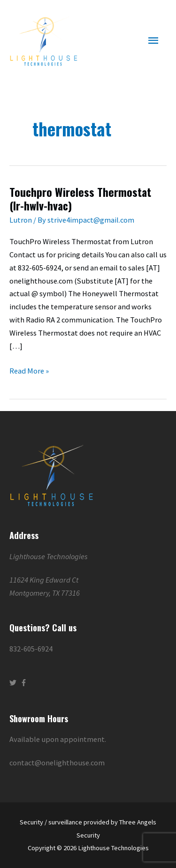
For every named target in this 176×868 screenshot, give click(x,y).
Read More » (29, 370)
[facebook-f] (25, 683)
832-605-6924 (31, 649)
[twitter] (14, 683)
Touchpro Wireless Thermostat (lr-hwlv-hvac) (80, 199)
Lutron (21, 220)
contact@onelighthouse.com (57, 763)
